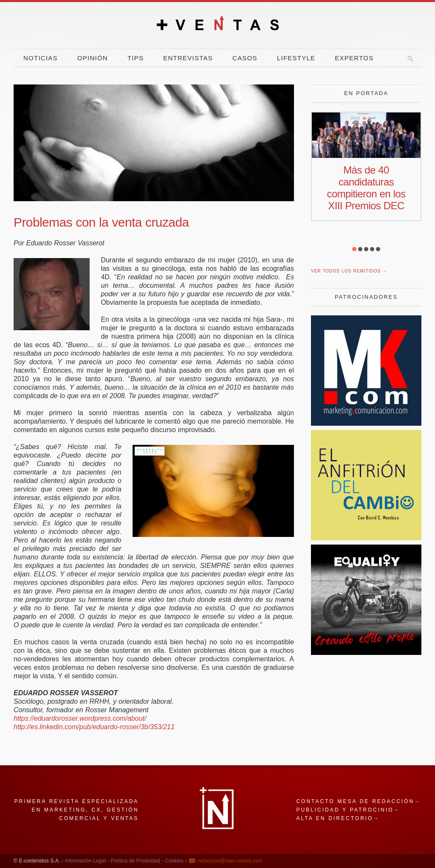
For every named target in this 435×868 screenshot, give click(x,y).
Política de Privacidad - (136, 861)
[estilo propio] (366, 653)
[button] (354, 249)
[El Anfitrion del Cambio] (366, 538)
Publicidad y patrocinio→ (348, 810)
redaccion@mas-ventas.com (230, 861)
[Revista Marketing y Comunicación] (366, 423)
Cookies (174, 861)
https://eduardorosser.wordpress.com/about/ (80, 718)
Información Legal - (87, 861)
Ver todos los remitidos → (349, 271)
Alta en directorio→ (338, 818)
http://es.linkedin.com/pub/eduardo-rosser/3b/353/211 (94, 727)
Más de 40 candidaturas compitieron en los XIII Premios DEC (366, 188)
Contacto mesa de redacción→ (358, 801)
